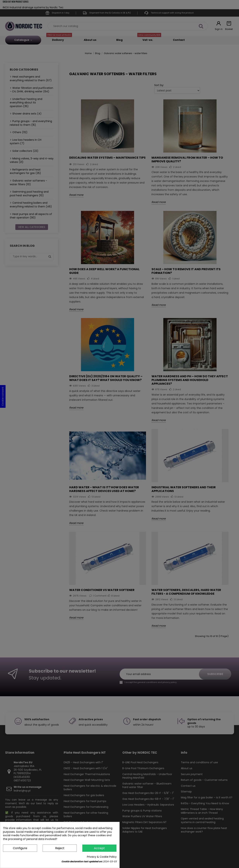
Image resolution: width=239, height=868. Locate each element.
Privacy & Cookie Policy (102, 857)
